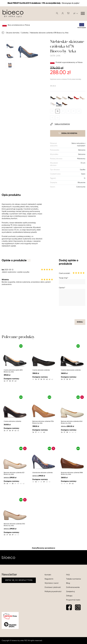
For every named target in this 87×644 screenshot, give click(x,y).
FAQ (68, 575)
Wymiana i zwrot (52, 583)
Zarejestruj (70, 592)
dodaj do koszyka (68, 133)
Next (10, 72)
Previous (10, 37)
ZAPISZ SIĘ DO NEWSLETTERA (19, 580)
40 (79, 111)
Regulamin (49, 579)
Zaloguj (69, 596)
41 (52, 118)
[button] (63, 13)
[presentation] (68, 313)
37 (63, 111)
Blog (68, 583)
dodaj (80, 322)
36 (58, 111)
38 (68, 111)
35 (52, 111)
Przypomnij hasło (73, 600)
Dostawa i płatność (53, 587)
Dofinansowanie (73, 587)
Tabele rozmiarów (74, 579)
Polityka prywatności (53, 592)
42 (58, 118)
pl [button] (76, 13)
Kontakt (48, 575)
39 (74, 111)
